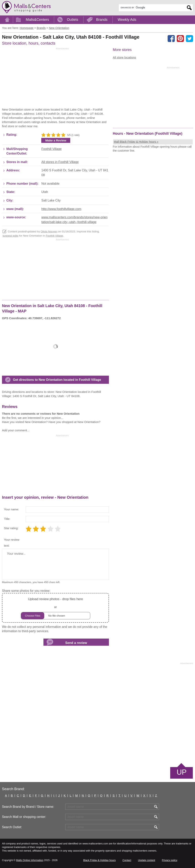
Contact (127, 860)
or (56, 608)
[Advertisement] (35, 79)
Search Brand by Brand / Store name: (28, 807)
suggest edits (11, 236)
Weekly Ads (127, 20)
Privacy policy (170, 860)
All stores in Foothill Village (60, 162)
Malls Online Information (30, 860)
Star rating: (11, 528)
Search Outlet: (12, 827)
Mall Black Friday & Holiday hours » (136, 142)
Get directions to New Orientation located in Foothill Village (57, 380)
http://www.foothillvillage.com (61, 209)
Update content (146, 860)
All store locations (125, 57)
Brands (102, 20)
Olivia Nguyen (49, 232)
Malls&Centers (37, 20)
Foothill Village (51, 149)
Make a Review (56, 140)
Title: (7, 519)
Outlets (73, 20)
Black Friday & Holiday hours (99, 860)
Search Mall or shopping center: (24, 817)
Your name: (12, 509)
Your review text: (12, 543)
